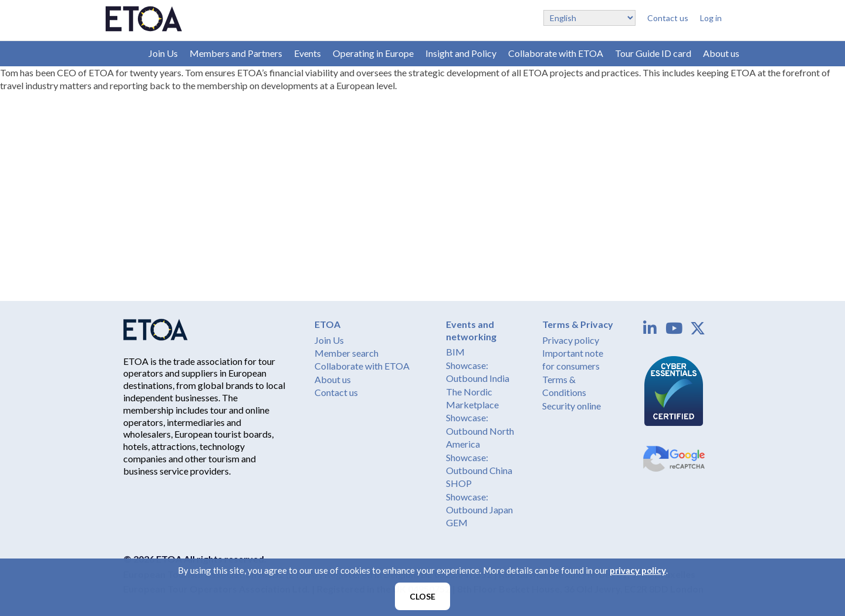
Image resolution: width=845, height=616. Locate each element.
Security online (572, 406)
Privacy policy (571, 340)
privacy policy (638, 570)
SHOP (459, 483)
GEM (457, 522)
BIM (455, 352)
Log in (711, 18)
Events (307, 53)
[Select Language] (589, 18)
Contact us (668, 18)
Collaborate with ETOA (556, 53)
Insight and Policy (461, 53)
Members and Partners (236, 53)
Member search (347, 353)
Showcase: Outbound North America (480, 431)
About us (721, 53)
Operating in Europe (373, 53)
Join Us (163, 53)
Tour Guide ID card (653, 53)
